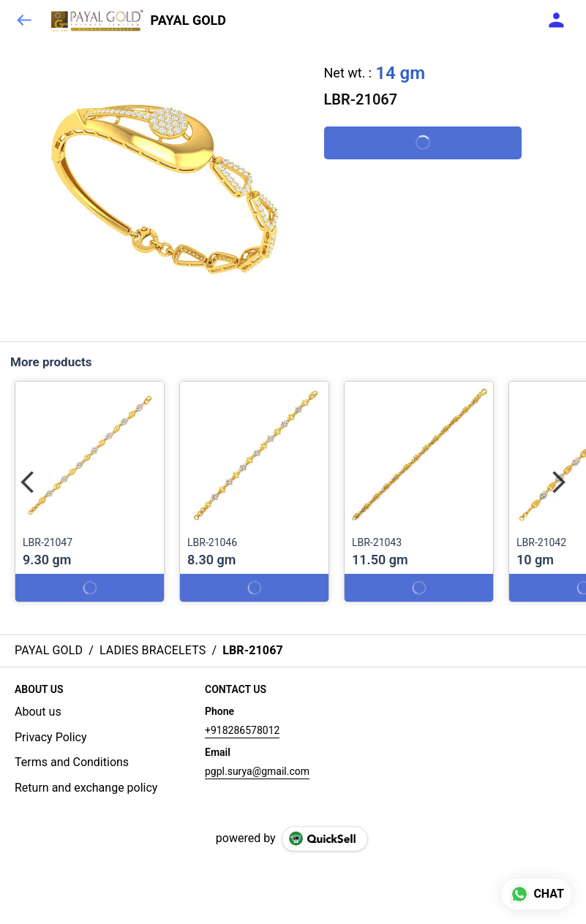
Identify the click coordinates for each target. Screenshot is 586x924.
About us (38, 712)
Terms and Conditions (72, 762)
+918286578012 (242, 730)
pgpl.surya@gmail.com (257, 771)
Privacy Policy (51, 737)
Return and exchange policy (86, 788)
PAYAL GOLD (189, 20)
